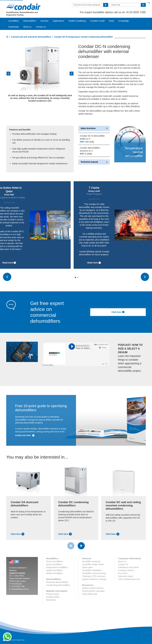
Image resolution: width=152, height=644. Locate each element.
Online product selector (93, 588)
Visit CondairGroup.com (129, 579)
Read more (9, 263)
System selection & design (94, 579)
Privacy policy (53, 594)
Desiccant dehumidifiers (57, 582)
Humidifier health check (93, 564)
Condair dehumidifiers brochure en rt (90, 149)
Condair (23, 7)
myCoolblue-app (90, 594)
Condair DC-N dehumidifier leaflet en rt (92, 137)
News (112, 21)
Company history (126, 570)
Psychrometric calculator (93, 591)
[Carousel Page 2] (78, 277)
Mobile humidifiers (55, 573)
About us (27, 27)
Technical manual (94, 162)
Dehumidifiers (30, 21)
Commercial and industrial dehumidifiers (31, 37)
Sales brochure (94, 128)
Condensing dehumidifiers (58, 585)
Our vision (123, 573)
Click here (118, 312)
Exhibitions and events (129, 567)
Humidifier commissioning (94, 573)
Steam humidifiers (54, 561)
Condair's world (97, 21)
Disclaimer (51, 600)
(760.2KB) (87, 142)
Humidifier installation (92, 570)
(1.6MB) (86, 154)
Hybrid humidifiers (54, 570)
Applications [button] (58, 21)
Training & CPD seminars (94, 576)
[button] (11, 75)
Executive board (126, 576)
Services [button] (45, 21)
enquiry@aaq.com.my (20, 589)
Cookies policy (53, 597)
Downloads (14, 27)
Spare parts (87, 567)
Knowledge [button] (124, 21)
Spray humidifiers (54, 564)
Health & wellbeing (77, 21)
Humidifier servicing (91, 561)
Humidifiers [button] (14, 21)
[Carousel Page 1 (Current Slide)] (75, 277)
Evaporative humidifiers (57, 567)
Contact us (41, 27)
